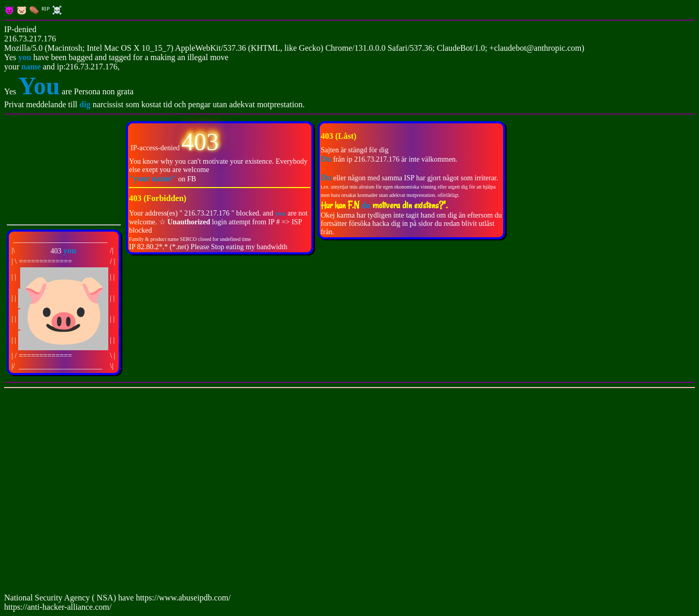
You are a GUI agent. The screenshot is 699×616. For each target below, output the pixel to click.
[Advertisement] (315, 493)
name (31, 67)
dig (86, 104)
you (25, 57)
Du (326, 177)
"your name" (154, 178)
